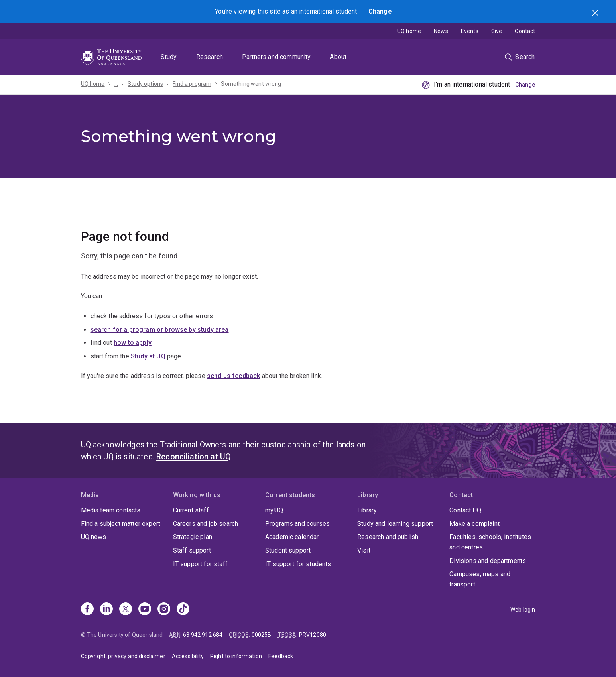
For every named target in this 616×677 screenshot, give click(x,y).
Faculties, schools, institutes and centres (490, 542)
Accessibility (188, 656)
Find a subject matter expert (121, 524)
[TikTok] (183, 610)
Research (210, 57)
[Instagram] (164, 610)
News (441, 31)
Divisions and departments (488, 561)
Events (470, 31)
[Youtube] (145, 610)
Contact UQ (465, 510)
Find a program (192, 84)
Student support (288, 550)
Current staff (191, 510)
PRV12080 (313, 635)
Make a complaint (474, 524)
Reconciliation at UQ (194, 457)
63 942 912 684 (203, 635)
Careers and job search (206, 524)
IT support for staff (200, 564)
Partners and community (277, 57)
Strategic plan (193, 537)
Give (497, 31)
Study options (145, 84)
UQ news (94, 537)
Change (380, 11)
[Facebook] (87, 610)
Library (367, 510)
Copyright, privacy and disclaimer (123, 656)
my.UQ (274, 510)
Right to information (236, 656)
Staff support (192, 550)
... (116, 84)
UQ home (409, 31)
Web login (523, 610)
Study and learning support (395, 524)
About (338, 57)
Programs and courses (297, 524)
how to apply (133, 343)
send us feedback (234, 376)
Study (169, 57)
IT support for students (298, 564)
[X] (126, 610)
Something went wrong (251, 84)
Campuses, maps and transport (480, 579)
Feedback (281, 656)
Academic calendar (292, 537)
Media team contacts (111, 510)
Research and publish (388, 537)
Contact (525, 31)
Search (596, 14)
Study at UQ (148, 356)
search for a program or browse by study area (160, 330)
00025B (262, 635)
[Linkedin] (106, 610)
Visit (364, 550)
